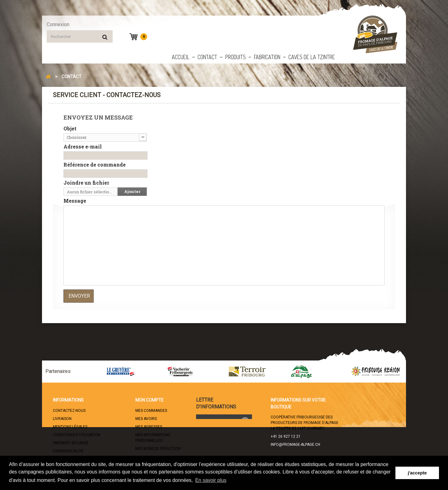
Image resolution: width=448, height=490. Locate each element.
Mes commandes (151, 411)
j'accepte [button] (417, 473)
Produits (236, 57)
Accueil (181, 57)
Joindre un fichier (86, 183)
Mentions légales (70, 427)
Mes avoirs (146, 419)
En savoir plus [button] (211, 480)
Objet (70, 129)
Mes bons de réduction (158, 449)
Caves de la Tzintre (312, 57)
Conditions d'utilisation (77, 435)
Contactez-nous (69, 411)
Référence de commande (95, 165)
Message (75, 201)
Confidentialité (68, 451)
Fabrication (267, 57)
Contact (207, 57)
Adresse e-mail (83, 147)
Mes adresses (149, 427)
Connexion (58, 24)
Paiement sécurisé (71, 443)
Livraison (62, 419)
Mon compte (149, 400)
